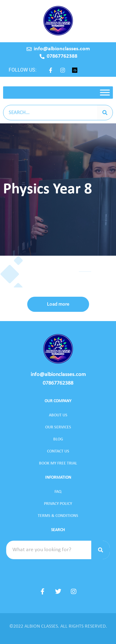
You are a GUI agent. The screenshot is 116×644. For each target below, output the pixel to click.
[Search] (105, 113)
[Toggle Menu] (105, 92)
